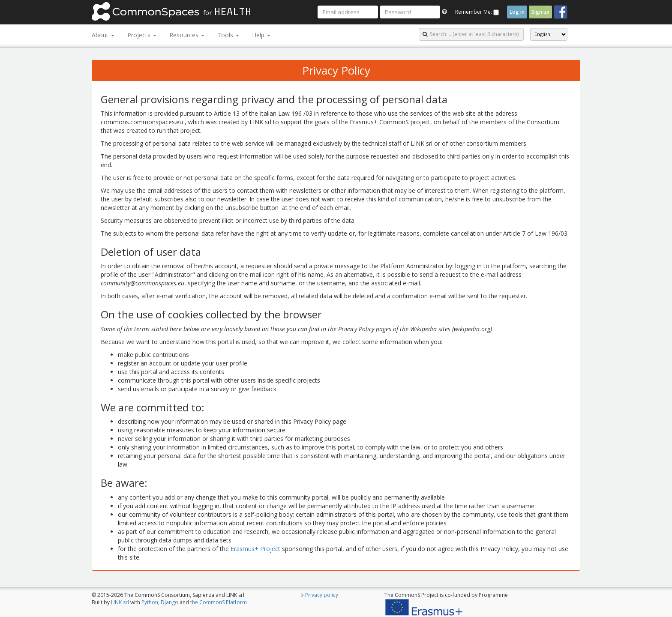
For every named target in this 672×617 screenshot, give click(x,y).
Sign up (540, 12)
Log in (517, 12)
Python (150, 602)
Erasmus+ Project (255, 549)
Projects (142, 35)
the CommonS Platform (219, 602)
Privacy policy (322, 595)
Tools (228, 35)
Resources (187, 35)
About (103, 35)
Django (169, 602)
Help (261, 35)
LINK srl (120, 602)
